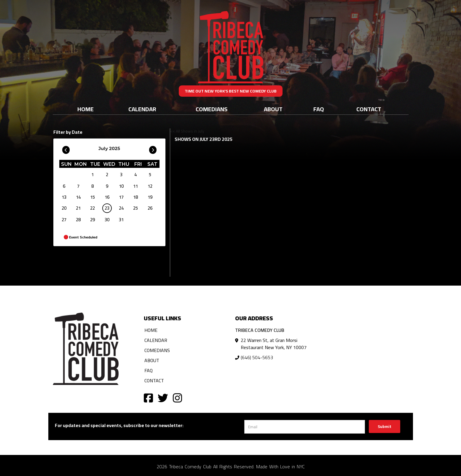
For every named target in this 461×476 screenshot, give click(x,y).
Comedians (212, 109)
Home (86, 109)
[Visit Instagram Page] (177, 398)
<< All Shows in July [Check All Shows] (187, 131)
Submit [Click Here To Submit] (385, 426)
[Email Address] (305, 427)
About (273, 109)
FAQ (319, 109)
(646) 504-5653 (257, 357)
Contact (369, 109)
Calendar (142, 109)
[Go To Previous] (66, 149)
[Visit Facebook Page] (148, 398)
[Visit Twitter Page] (163, 398)
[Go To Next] (153, 149)
